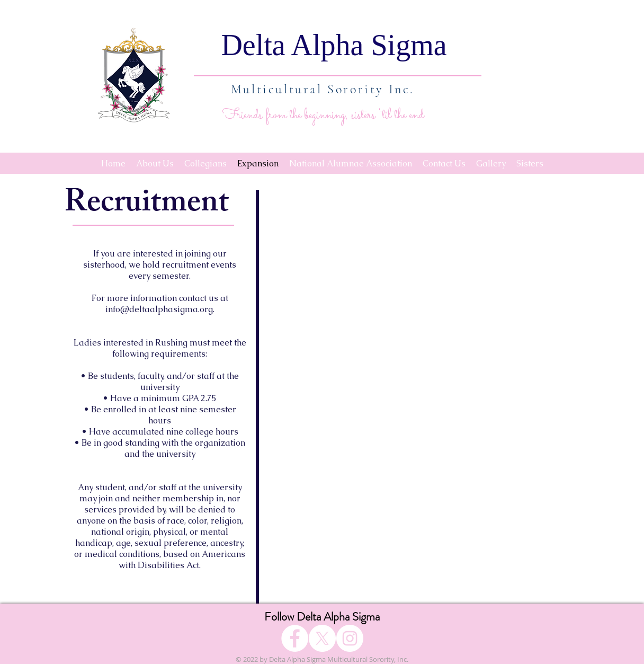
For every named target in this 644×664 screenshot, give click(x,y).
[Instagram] (350, 638)
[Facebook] (295, 638)
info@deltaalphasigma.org (159, 309)
